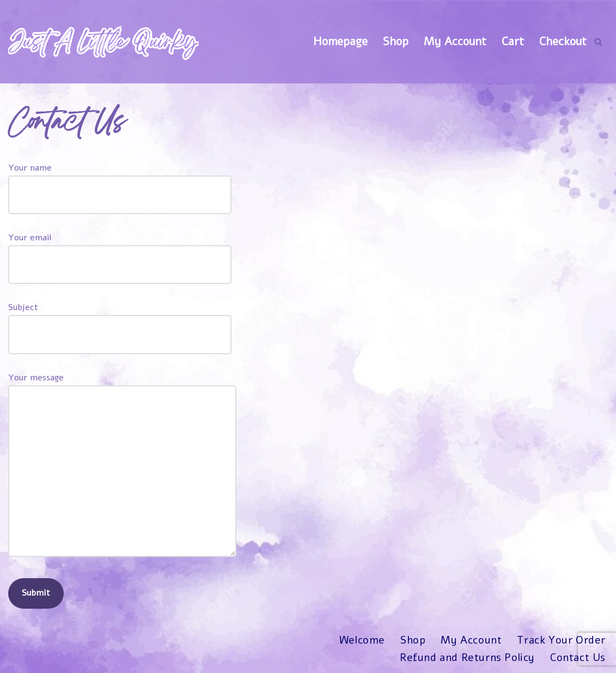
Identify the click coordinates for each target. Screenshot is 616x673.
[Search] (598, 42)
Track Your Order (561, 641)
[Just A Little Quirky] (103, 42)
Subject (120, 321)
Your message (122, 466)
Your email (120, 251)
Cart (513, 41)
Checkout (563, 41)
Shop (396, 41)
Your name (120, 181)
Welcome (362, 641)
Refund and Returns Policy (467, 658)
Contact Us (578, 658)
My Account (455, 41)
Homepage (340, 41)
